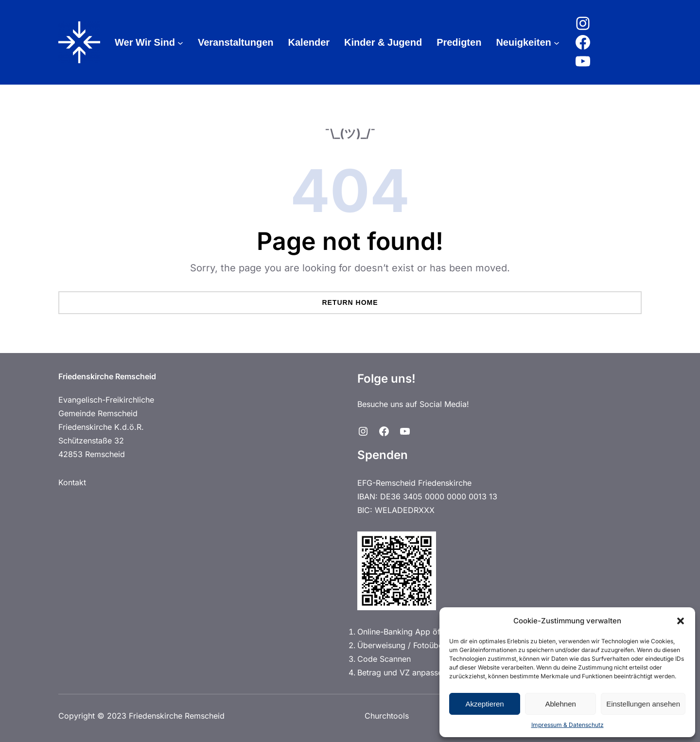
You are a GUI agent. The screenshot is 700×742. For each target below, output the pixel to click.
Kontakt (72, 482)
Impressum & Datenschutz (568, 725)
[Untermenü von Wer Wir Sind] (180, 42)
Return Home (350, 302)
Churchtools (386, 716)
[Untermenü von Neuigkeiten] (557, 42)
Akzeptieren (484, 704)
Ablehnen (560, 704)
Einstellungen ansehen (643, 704)
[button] (681, 621)
